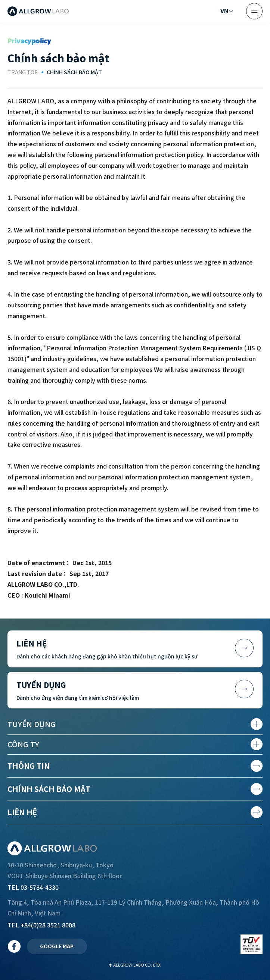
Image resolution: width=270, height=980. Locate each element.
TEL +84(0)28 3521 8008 (41, 925)
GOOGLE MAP (57, 946)
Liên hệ (22, 812)
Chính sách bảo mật (49, 789)
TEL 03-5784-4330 (33, 887)
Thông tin (29, 766)
